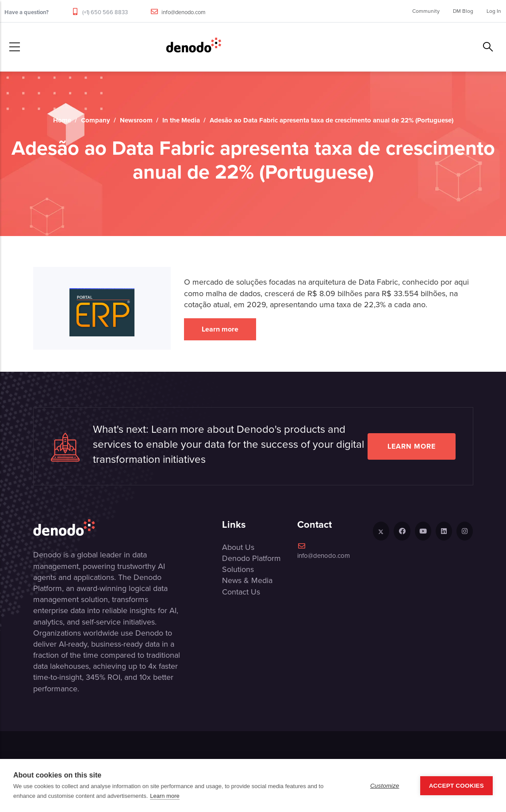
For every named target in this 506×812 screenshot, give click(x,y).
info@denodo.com (184, 12)
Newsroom (136, 120)
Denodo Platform (251, 558)
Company (96, 120)
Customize (385, 786)
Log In (494, 11)
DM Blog (463, 11)
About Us (238, 547)
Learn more (220, 329)
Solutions (238, 569)
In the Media (181, 120)
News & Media (247, 580)
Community (426, 11)
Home (62, 120)
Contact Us (241, 592)
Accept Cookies (456, 786)
